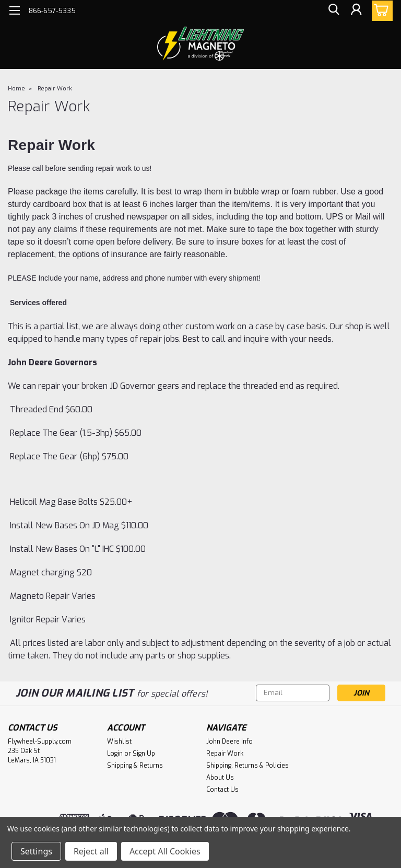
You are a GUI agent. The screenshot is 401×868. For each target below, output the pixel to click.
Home (16, 89)
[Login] (356, 11)
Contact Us (222, 790)
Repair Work (55, 89)
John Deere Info (229, 742)
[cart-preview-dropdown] (380, 11)
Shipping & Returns (135, 766)
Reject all (91, 851)
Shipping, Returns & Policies (247, 766)
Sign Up (144, 754)
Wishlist (119, 742)
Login (115, 754)
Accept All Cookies (165, 851)
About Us (220, 778)
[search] (333, 11)
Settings (36, 851)
